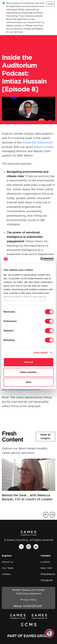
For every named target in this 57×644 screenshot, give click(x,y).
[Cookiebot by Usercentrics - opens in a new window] (41, 259)
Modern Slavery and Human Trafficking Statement (28, 592)
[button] (45, 437)
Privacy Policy (28, 600)
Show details (41, 352)
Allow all (28, 362)
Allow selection (28, 372)
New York (46, 568)
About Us (8, 562)
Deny (28, 382)
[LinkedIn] (36, 547)
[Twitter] (21, 547)
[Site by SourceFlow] (28, 606)
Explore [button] (7, 556)
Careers (6, 574)
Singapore (47, 580)
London (45, 562)
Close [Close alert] (50, 4)
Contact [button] (46, 556)
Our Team (8, 568)
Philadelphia (48, 574)
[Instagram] (29, 547)
